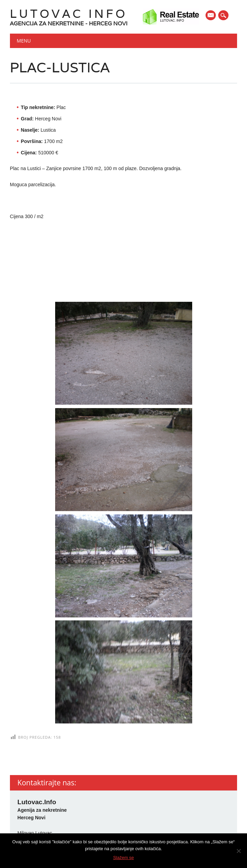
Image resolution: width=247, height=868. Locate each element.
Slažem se (123, 858)
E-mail (211, 16)
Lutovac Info (69, 14)
